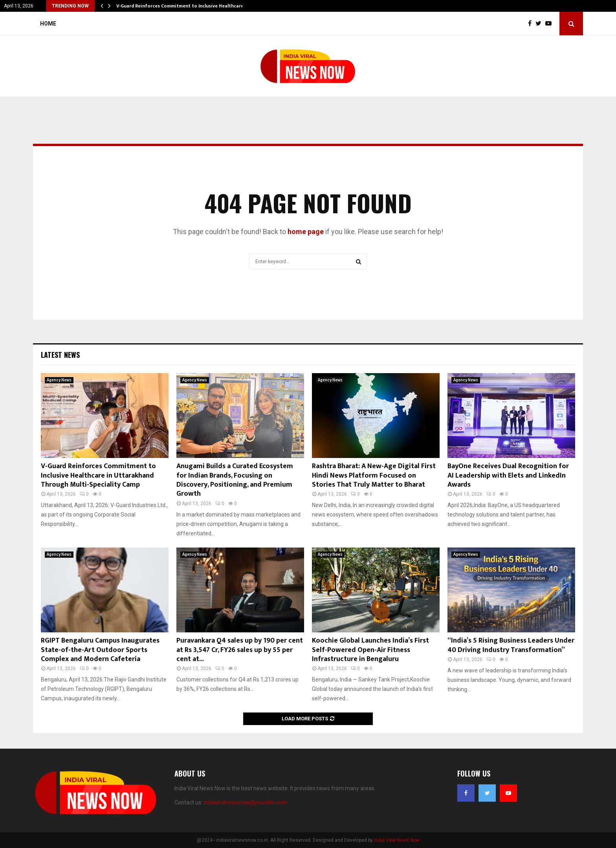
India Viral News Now (397, 840)
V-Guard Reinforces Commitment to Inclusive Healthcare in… (185, 6)
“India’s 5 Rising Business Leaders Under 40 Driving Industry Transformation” (511, 645)
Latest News (60, 355)
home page (306, 232)
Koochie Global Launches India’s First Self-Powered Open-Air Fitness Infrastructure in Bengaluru (370, 650)
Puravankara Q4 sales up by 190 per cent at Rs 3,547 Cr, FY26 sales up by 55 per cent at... (240, 650)
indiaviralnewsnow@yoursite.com (245, 802)
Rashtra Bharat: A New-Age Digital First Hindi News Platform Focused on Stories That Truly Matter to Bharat (374, 475)
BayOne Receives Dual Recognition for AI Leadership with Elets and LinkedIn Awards (508, 475)
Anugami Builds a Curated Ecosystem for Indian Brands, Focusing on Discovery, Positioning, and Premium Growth (235, 480)
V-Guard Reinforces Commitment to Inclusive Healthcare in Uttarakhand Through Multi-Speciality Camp (98, 475)
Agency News (59, 380)
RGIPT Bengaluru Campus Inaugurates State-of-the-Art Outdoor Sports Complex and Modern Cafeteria (100, 650)
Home (48, 24)
